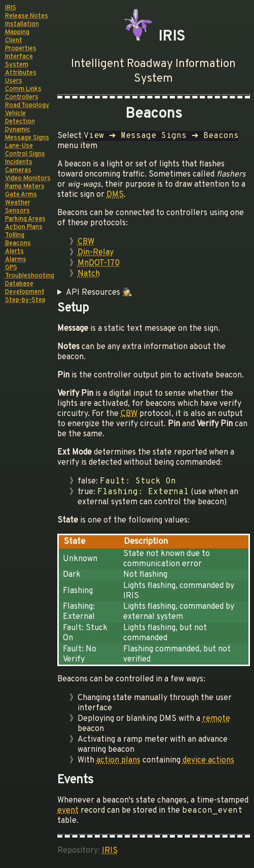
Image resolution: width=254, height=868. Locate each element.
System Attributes (21, 69)
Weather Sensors (18, 207)
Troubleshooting (30, 276)
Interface (19, 57)
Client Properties (21, 45)
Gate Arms (21, 195)
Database (19, 284)
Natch (89, 274)
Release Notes (27, 16)
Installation (22, 24)
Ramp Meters (25, 187)
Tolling (15, 235)
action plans (118, 760)
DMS (115, 195)
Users (14, 81)
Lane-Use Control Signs (25, 150)
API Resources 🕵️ (99, 293)
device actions (208, 760)
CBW (86, 242)
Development (25, 292)
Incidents (19, 162)
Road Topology (27, 106)
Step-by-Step (25, 300)
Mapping (17, 32)
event (68, 811)
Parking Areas (25, 219)
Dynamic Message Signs (27, 134)
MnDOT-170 (99, 263)
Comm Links (23, 89)
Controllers (22, 97)
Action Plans (24, 227)
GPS (11, 268)
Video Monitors (28, 179)
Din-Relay (96, 253)
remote (216, 719)
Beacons (18, 244)
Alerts (14, 252)
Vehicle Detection (20, 118)
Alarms (16, 260)
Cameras (18, 170)
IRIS (11, 8)
